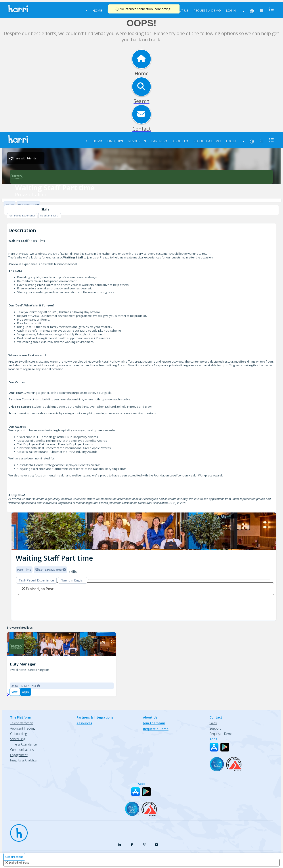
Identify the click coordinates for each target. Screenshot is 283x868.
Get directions (14, 857)
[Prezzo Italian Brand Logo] (141, 177)
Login (231, 11)
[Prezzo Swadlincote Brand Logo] (16, 647)
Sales (213, 723)
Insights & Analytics (23, 760)
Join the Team (154, 723)
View (15, 692)
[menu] (270, 9)
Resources (137, 141)
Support (215, 728)
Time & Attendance (23, 744)
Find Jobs (115, 141)
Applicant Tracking (23, 728)
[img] (144, 531)
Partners (159, 141)
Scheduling (18, 739)
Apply (26, 692)
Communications (22, 750)
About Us (180, 11)
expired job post (19, 863)
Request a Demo (207, 11)
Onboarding (18, 734)
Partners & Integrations (95, 717)
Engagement (19, 755)
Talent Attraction (22, 723)
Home (97, 11)
